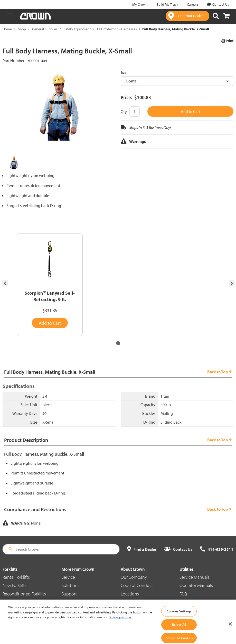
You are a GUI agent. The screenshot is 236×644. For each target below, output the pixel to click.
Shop (22, 29)
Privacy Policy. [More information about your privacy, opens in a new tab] (120, 623)
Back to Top (220, 372)
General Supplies (45, 29)
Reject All (179, 630)
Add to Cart (190, 111)
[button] (118, 343)
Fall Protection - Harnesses (117, 29)
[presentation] (5, 283)
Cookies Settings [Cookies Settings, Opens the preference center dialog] (179, 617)
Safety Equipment (77, 29)
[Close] (230, 630)
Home (7, 29)
